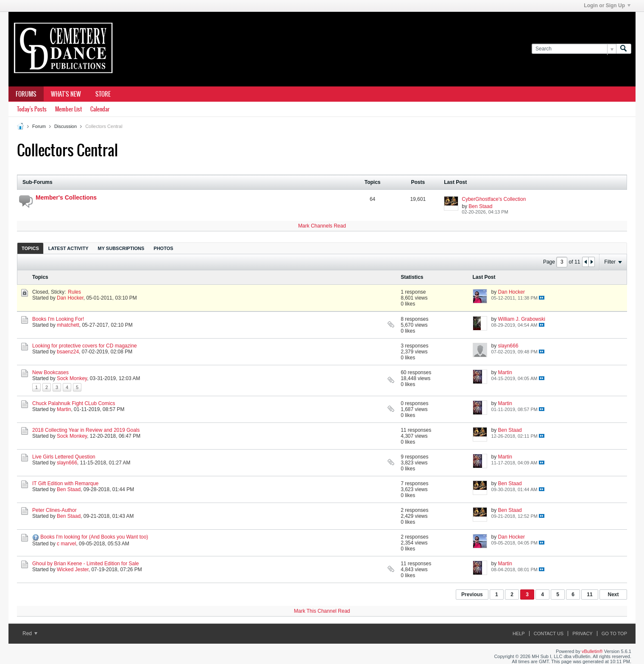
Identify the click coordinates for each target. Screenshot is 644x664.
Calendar (100, 109)
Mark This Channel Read (322, 611)
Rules (74, 292)
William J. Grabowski (522, 319)
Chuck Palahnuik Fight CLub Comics (74, 403)
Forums (26, 94)
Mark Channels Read (322, 226)
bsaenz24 (68, 352)
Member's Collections (66, 197)
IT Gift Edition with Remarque (66, 483)
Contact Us (549, 633)
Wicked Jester (73, 570)
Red (30, 633)
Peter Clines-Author (54, 510)
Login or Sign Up (607, 6)
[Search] (574, 49)
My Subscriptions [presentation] (121, 248)
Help (519, 633)
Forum (39, 126)
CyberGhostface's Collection (494, 199)
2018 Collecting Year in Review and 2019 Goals (86, 430)
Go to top (614, 633)
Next (613, 595)
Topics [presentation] (30, 248)
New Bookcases (50, 372)
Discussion (66, 126)
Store (103, 94)
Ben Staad (480, 206)
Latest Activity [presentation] (68, 248)
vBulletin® (592, 651)
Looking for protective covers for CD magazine (85, 346)
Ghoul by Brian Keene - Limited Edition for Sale (85, 564)
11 (590, 595)
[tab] (30, 248)
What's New (66, 94)
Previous (472, 595)
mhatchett (68, 325)
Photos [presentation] (163, 248)
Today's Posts (32, 109)
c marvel (66, 544)
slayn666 (508, 346)
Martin (505, 372)
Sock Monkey (72, 378)
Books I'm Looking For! (58, 319)
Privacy (582, 633)
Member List (68, 109)
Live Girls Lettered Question (64, 457)
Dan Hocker (70, 298)
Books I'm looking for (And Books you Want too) (94, 537)
